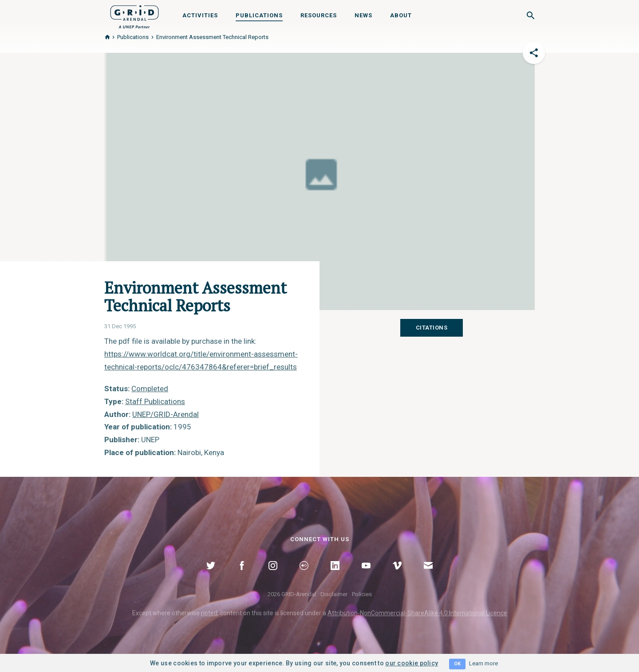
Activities (200, 15)
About (401, 15)
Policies (362, 594)
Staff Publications (155, 401)
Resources (319, 15)
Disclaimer (334, 594)
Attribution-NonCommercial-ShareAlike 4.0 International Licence (417, 613)
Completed (150, 389)
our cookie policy (412, 663)
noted (209, 613)
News (363, 15)
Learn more (483, 663)
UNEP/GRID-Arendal (166, 414)
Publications (259, 15)
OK (457, 664)
